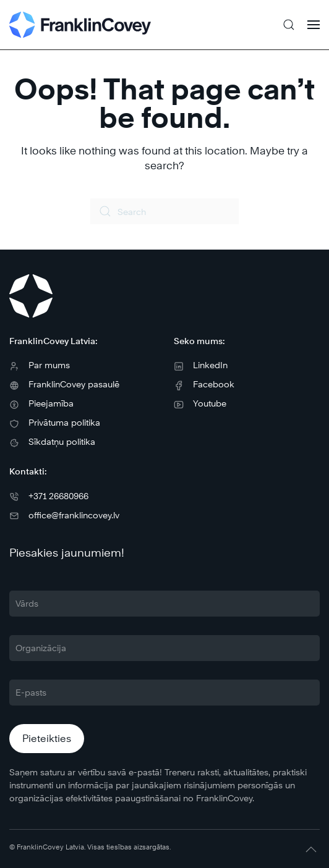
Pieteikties (47, 739)
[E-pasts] (164, 693)
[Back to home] (80, 25)
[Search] (164, 211)
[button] (289, 25)
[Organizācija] (164, 648)
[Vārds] (164, 604)
